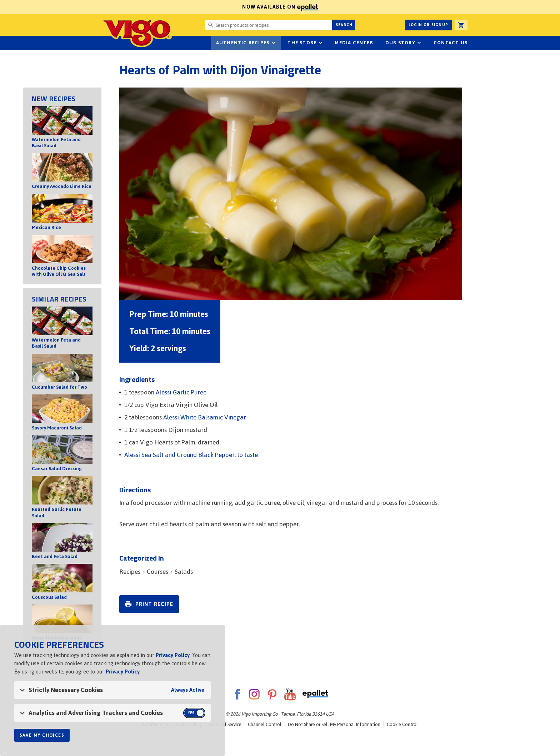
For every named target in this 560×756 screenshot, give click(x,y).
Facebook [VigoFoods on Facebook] (237, 694)
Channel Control (265, 724)
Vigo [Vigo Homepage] (127, 33)
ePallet (315, 694)
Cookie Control (402, 724)
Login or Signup (428, 25)
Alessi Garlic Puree (181, 392)
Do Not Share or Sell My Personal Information (334, 724)
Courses (157, 572)
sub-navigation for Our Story (419, 43)
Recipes (130, 572)
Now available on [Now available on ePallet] (159, 7)
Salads (184, 572)
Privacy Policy (173, 655)
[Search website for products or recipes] (269, 25)
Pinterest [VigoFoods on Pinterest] (272, 694)
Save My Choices (42, 735)
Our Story (400, 43)
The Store (302, 43)
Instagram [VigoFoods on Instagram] (254, 694)
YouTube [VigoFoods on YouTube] (290, 694)
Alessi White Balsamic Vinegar (205, 417)
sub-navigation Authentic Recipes (273, 43)
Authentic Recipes (243, 43)
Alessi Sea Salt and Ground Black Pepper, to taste (191, 455)
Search (344, 25)
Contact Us (451, 43)
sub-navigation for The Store (320, 43)
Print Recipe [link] (154, 604)
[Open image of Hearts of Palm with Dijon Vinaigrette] (291, 194)
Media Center (354, 43)
